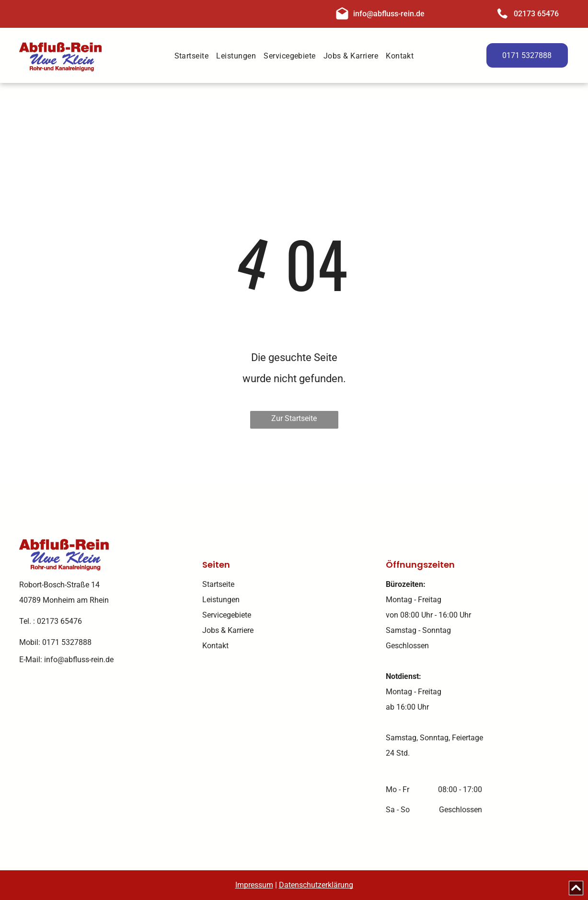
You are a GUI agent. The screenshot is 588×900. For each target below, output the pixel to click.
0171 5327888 (67, 642)
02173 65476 (536, 14)
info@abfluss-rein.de (389, 14)
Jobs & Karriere (228, 630)
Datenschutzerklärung (316, 885)
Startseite (218, 584)
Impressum (254, 885)
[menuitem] (192, 57)
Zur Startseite (294, 418)
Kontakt (215, 646)
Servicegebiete (227, 615)
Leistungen (221, 600)
